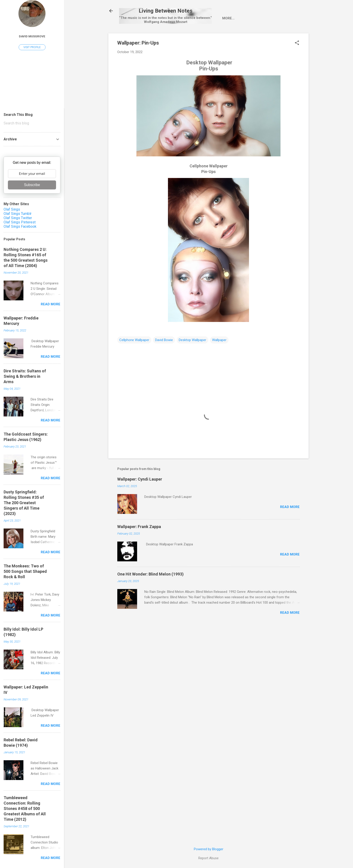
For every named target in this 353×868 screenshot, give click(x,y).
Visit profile (32, 47)
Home (132, 37)
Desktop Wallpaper (192, 359)
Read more (290, 526)
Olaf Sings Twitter (18, 218)
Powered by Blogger (209, 849)
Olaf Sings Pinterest (20, 222)
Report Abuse (208, 858)
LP (188, 37)
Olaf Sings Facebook (20, 226)
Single (172, 37)
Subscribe (32, 185)
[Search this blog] (32, 123)
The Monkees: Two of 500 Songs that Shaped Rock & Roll (25, 571)
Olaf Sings (12, 209)
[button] (297, 63)
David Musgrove (32, 36)
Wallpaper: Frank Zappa (139, 546)
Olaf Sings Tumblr (18, 214)
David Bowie (164, 359)
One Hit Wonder (275, 37)
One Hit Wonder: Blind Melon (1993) (150, 593)
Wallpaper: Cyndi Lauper (140, 498)
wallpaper (208, 37)
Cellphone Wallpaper (134, 359)
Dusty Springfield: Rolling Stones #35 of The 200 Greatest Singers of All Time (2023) (24, 503)
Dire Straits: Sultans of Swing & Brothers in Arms (25, 376)
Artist (151, 37)
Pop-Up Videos (240, 37)
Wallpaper (219, 359)
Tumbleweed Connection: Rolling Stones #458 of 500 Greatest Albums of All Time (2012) (25, 808)
